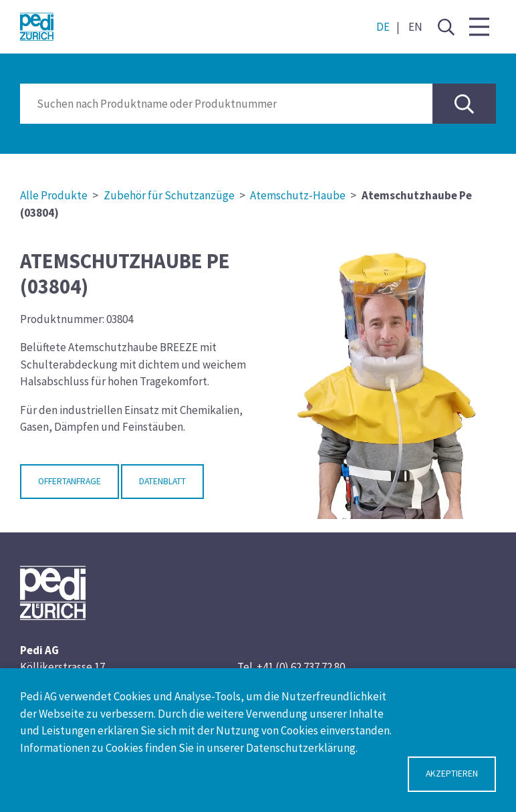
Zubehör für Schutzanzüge (169, 195)
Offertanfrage (70, 481)
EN (415, 27)
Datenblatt (162, 481)
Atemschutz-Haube (298, 195)
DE (383, 27)
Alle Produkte (54, 195)
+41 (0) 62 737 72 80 (301, 667)
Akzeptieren (452, 774)
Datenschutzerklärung (301, 748)
